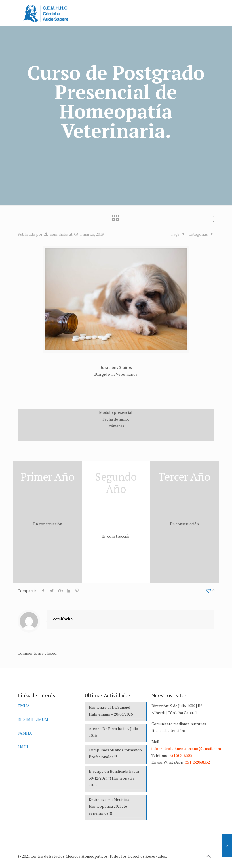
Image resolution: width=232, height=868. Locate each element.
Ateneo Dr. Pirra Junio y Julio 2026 (113, 732)
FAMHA (25, 733)
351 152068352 (198, 762)
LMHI (23, 747)
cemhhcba (59, 234)
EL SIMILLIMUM (33, 719)
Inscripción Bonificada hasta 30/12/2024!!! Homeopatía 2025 (114, 778)
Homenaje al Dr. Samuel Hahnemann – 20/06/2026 (111, 711)
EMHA (24, 706)
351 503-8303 (181, 755)
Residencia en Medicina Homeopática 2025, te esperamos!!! (109, 806)
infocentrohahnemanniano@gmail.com (186, 748)
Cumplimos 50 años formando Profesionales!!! (115, 753)
